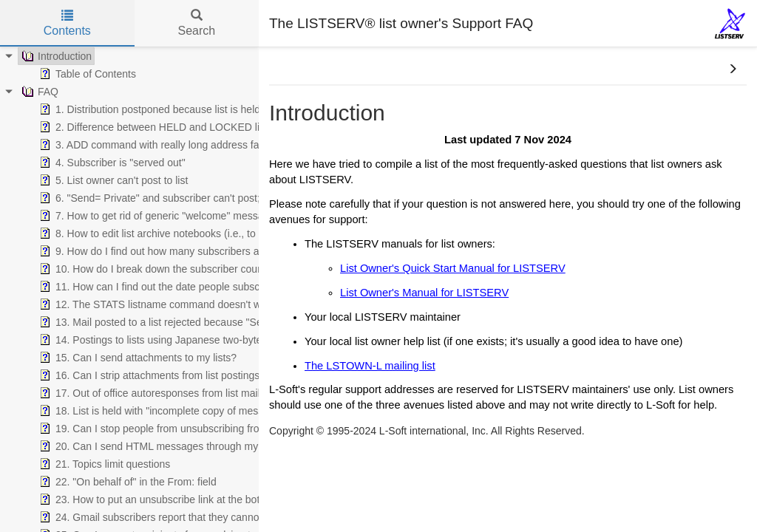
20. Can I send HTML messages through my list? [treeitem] (158, 446)
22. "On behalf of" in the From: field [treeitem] (126, 482)
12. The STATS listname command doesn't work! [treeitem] (157, 304)
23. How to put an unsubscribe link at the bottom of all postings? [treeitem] (193, 499)
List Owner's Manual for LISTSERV (424, 293)
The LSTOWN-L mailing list (370, 366)
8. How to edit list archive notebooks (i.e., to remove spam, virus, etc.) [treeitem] (206, 233)
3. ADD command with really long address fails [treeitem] (153, 145)
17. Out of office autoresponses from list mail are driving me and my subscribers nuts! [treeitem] (241, 393)
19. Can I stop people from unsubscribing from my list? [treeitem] (171, 429)
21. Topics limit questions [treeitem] (103, 464)
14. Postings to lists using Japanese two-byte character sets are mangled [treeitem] (213, 340)
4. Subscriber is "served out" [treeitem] (111, 163)
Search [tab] (196, 23)
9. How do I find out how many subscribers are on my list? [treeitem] (179, 251)
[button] (733, 69)
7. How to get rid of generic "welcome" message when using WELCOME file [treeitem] (220, 216)
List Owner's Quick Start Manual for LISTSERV (453, 268)
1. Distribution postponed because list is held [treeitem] (148, 109)
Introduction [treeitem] (55, 56)
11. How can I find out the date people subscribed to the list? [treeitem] (184, 287)
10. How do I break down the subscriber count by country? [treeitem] (179, 269)
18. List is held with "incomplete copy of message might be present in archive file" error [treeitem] (244, 411)
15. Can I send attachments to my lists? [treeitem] (136, 358)
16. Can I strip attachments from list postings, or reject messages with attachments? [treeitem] (238, 375)
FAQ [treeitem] (38, 92)
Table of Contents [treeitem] (86, 74)
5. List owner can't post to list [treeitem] (112, 180)
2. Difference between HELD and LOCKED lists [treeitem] (155, 127)
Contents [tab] (67, 23)
